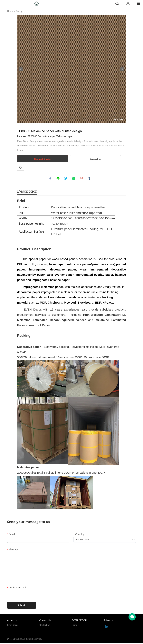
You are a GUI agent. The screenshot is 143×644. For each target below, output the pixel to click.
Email (11, 535)
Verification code (17, 588)
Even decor (13, 625)
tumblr (90, 179)
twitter (66, 179)
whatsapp (74, 179)
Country (79, 535)
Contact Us (95, 159)
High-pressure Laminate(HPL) (104, 315)
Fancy (19, 11)
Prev (21, 69)
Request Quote (42, 159)
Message (13, 550)
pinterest (82, 179)
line (58, 179)
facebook (50, 179)
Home (10, 11)
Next (122, 69)
